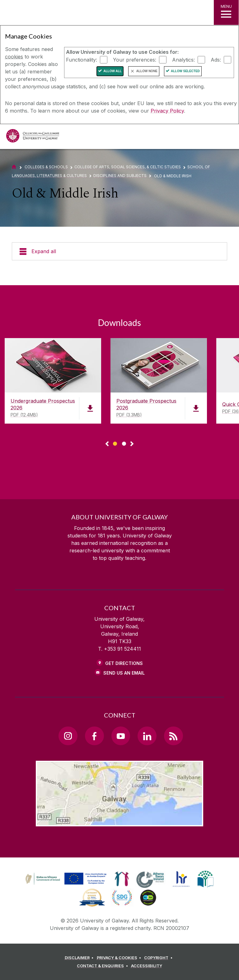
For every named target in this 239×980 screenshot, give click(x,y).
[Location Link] (119, 821)
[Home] (14, 167)
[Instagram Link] (68, 736)
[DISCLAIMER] (80, 958)
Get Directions (124, 663)
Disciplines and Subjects (120, 176)
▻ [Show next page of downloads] (132, 444)
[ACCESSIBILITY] (147, 966)
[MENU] (226, 12)
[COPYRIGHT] (159, 958)
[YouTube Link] (121, 736)
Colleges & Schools (46, 167)
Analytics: (183, 59)
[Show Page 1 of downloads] (115, 443)
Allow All (112, 71)
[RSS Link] (173, 736)
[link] (65, 879)
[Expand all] (119, 251)
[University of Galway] (33, 137)
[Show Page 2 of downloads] (124, 443)
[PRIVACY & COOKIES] (120, 958)
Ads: (216, 59)
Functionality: (82, 59)
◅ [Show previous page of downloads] (107, 444)
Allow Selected (185, 71)
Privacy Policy (167, 111)
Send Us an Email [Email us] (124, 673)
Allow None (147, 71)
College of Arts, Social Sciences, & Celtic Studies (128, 167)
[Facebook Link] (94, 736)
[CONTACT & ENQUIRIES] (103, 966)
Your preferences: (135, 59)
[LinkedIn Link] (147, 736)
